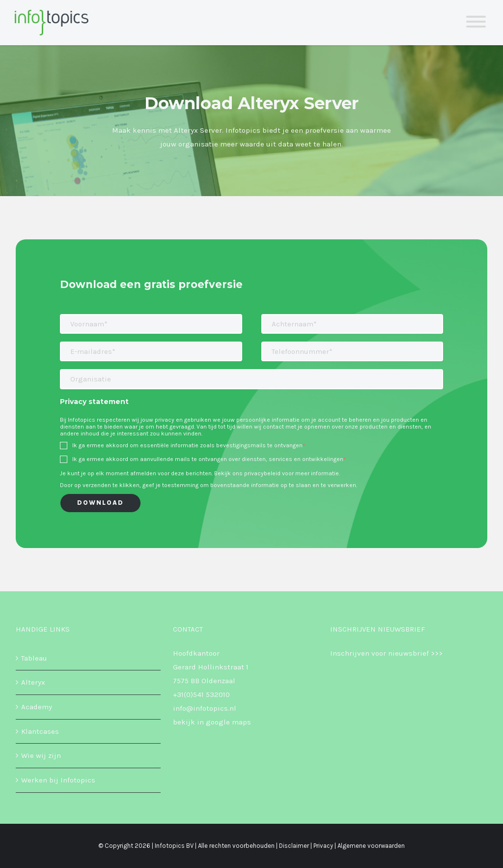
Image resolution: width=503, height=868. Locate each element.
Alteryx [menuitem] (33, 682)
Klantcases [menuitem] (40, 731)
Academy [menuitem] (37, 707)
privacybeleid (262, 473)
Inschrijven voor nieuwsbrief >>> (386, 653)
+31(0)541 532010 (201, 694)
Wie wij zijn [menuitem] (41, 755)
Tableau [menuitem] (34, 658)
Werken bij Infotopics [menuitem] (58, 780)
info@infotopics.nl (205, 708)
